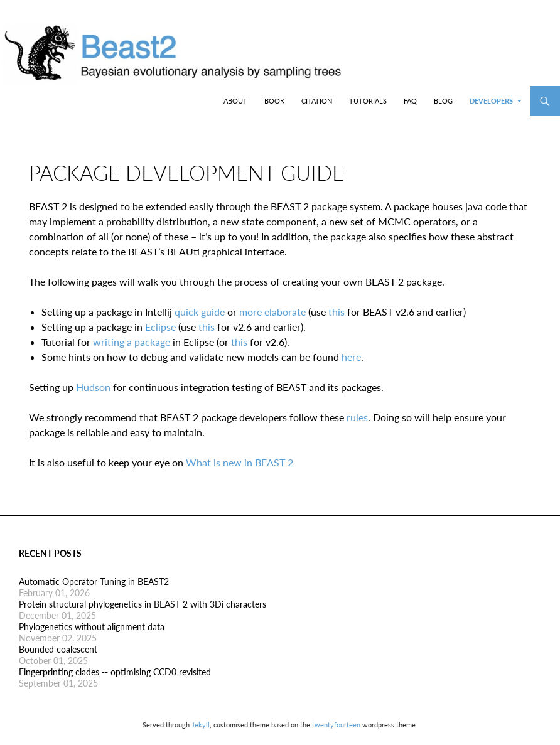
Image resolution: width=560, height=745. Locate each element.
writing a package (132, 342)
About (235, 101)
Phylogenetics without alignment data (92, 627)
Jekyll (201, 725)
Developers (491, 101)
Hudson (93, 387)
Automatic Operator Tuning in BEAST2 (94, 582)
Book (274, 101)
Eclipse (160, 327)
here (351, 357)
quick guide (200, 312)
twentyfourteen (336, 725)
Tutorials (368, 101)
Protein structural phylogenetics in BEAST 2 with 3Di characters (143, 604)
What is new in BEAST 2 (240, 462)
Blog (443, 101)
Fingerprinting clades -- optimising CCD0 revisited (115, 672)
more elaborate (272, 312)
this (337, 312)
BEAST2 (74, 101)
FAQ (410, 101)
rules (357, 417)
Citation (317, 101)
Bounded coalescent (58, 649)
